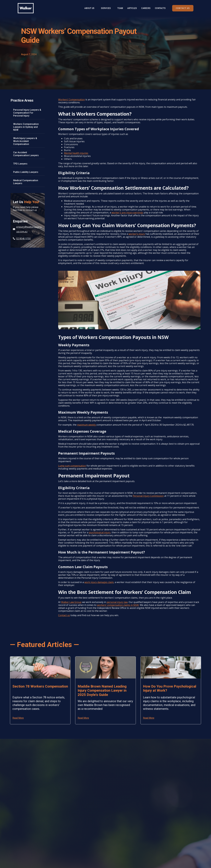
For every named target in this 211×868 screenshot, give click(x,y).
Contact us (64, 615)
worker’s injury (137, 234)
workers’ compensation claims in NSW (118, 605)
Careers (146, 8)
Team (120, 8)
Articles (132, 8)
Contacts (160, 8)
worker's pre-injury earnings (127, 212)
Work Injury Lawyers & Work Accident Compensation (25, 141)
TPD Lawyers (20, 164)
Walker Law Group (71, 602)
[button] (106, 8)
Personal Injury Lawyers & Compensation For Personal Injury (27, 113)
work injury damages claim (99, 582)
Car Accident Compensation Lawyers (26, 154)
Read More (18, 718)
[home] (26, 8)
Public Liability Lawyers (26, 172)
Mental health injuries (76, 153)
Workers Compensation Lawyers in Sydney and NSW (26, 127)
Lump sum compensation (72, 466)
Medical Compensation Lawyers (26, 182)
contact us (183, 8)
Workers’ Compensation (72, 100)
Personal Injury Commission (148, 496)
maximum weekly (87, 425)
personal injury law (117, 602)
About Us (89, 8)
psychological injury (100, 532)
